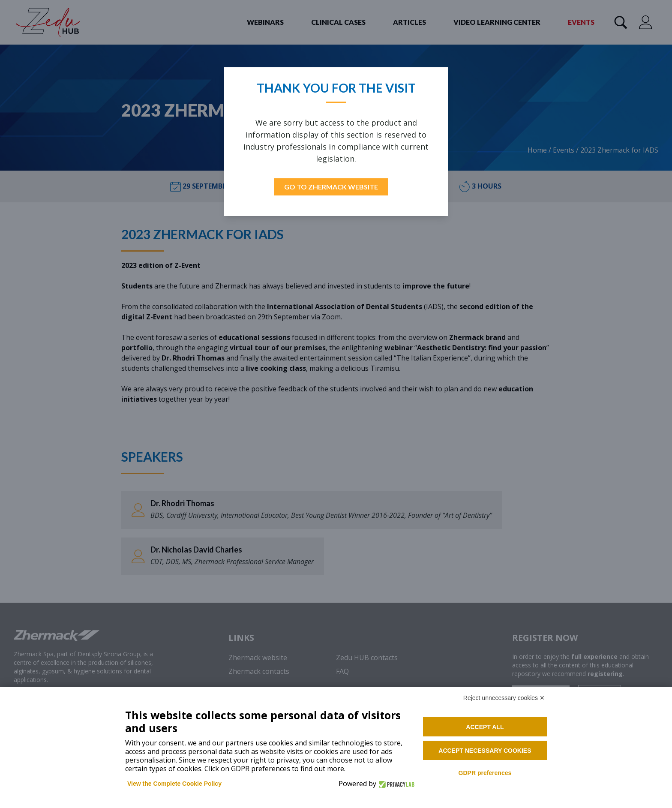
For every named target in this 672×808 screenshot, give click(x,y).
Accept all (485, 727)
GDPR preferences (485, 773)
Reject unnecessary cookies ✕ (504, 698)
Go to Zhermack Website (331, 187)
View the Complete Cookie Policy (174, 784)
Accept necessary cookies (485, 751)
